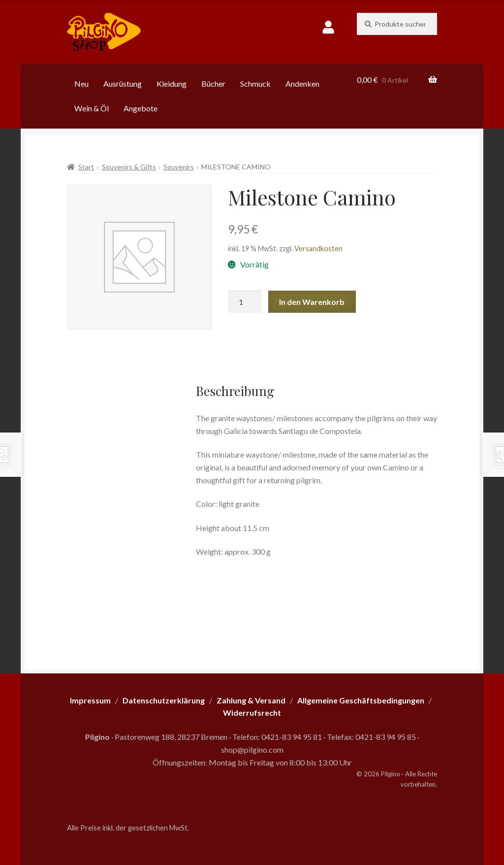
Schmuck (255, 83)
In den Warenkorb (312, 302)
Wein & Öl (92, 108)
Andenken (302, 83)
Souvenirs (179, 167)
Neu (81, 83)
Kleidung (172, 83)
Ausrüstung (123, 83)
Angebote (141, 108)
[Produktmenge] (245, 302)
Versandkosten (318, 249)
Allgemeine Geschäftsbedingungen (361, 700)
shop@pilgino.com (252, 749)
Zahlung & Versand (251, 700)
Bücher (213, 83)
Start (86, 167)
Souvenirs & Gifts (129, 167)
